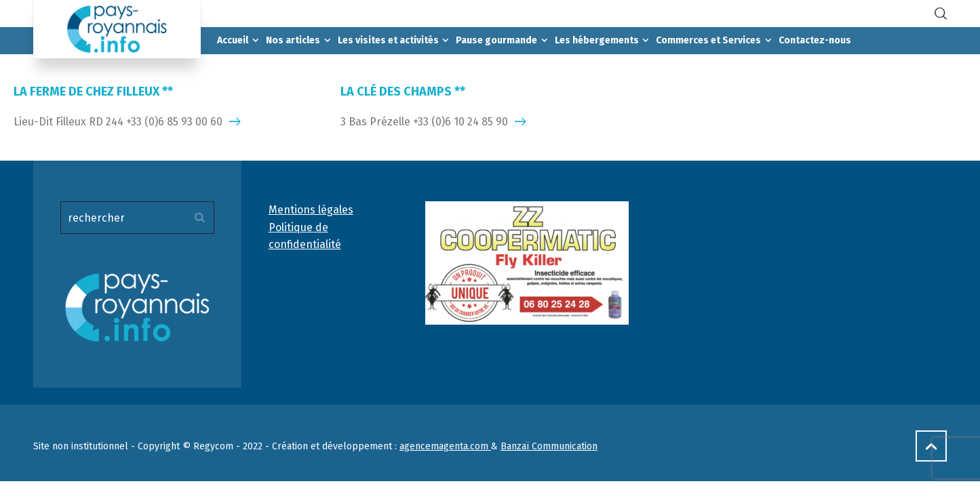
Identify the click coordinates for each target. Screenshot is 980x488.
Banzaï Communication (549, 446)
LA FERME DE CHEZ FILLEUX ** (93, 91)
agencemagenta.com (445, 446)
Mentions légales (311, 210)
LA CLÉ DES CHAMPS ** (403, 91)
